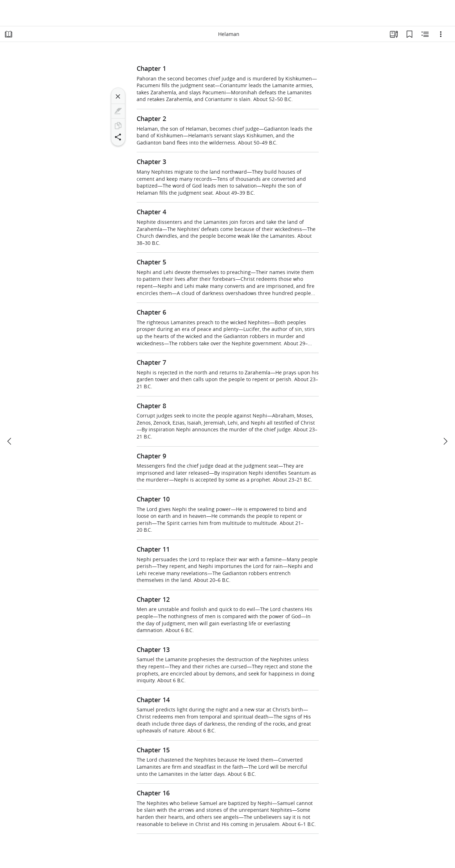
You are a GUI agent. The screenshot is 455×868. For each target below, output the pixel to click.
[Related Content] (425, 34)
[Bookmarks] (409, 34)
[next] (445, 441)
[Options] (441, 34)
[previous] (10, 441)
